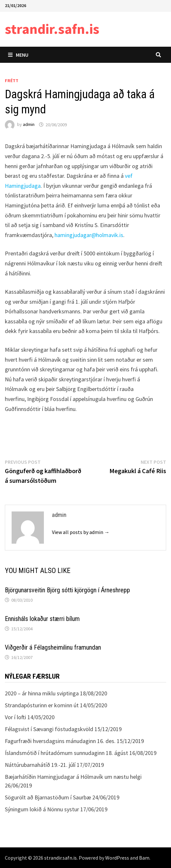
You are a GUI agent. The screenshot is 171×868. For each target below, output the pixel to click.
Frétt (12, 81)
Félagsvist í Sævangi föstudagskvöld (49, 729)
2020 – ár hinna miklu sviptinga (42, 693)
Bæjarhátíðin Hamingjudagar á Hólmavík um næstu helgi (73, 777)
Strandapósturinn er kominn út (42, 705)
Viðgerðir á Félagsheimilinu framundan (53, 647)
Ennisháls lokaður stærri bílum (42, 619)
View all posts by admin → (81, 532)
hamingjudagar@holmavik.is (89, 235)
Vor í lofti (15, 717)
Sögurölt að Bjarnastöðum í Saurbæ (48, 797)
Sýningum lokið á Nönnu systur (42, 809)
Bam (144, 858)
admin (29, 125)
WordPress (117, 858)
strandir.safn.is (52, 29)
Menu (18, 55)
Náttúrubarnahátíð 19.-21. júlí (40, 765)
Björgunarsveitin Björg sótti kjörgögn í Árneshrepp (67, 590)
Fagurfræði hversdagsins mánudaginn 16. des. (60, 741)
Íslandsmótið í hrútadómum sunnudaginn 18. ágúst (66, 753)
